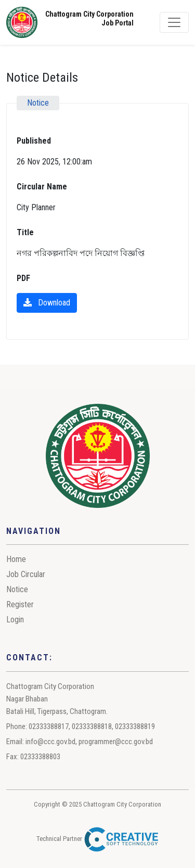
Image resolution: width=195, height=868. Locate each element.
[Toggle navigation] (174, 22)
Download (47, 303)
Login (15, 620)
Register (20, 604)
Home (16, 559)
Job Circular (26, 574)
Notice (17, 589)
